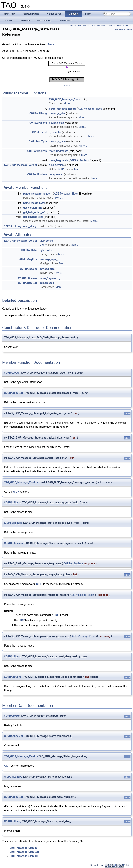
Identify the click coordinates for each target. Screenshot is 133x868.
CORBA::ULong (38, 113)
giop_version (56, 165)
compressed (56, 174)
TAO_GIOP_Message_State (64, 99)
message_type (57, 142)
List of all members (124, 30)
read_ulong (30, 226)
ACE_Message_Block (90, 109)
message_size (57, 113)
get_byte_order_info (35, 212)
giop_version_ (48, 241)
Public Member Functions (79, 26)
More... (52, 44)
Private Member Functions (103, 26)
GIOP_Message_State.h (23, 848)
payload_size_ (48, 269)
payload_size (56, 123)
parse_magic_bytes (34, 203)
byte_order (55, 132)
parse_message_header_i (38, 194)
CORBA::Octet (39, 132)
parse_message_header (63, 109)
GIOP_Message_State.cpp (25, 852)
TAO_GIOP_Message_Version (21, 165)
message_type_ (49, 259)
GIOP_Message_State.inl (24, 856)
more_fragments (58, 151)
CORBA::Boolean (37, 151)
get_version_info (33, 208)
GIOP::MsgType (38, 142)
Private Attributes (124, 26)
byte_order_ (46, 250)
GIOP (61, 169)
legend (67, 85)
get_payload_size (33, 217)
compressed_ (47, 283)
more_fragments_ (50, 278)
